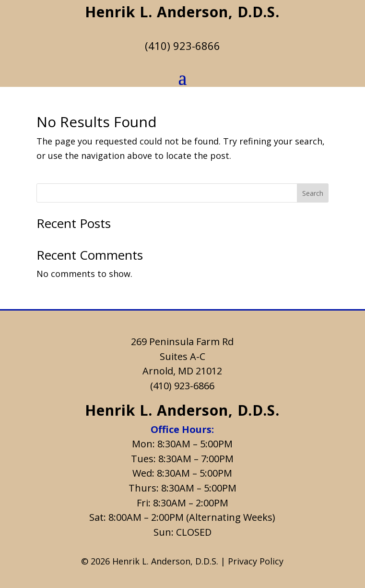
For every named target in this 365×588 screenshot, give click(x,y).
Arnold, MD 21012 (182, 371)
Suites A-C (182, 356)
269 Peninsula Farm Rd (182, 342)
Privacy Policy (256, 561)
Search (313, 193)
